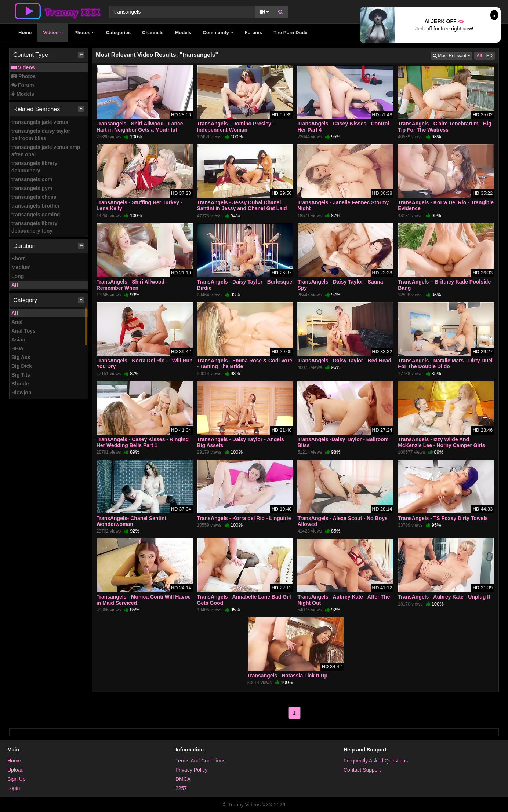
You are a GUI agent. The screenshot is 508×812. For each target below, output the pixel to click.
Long (18, 276)
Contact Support (362, 770)
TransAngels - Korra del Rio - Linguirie (244, 518)
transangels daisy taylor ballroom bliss (41, 135)
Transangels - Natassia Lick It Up (288, 676)
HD (489, 56)
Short (18, 259)
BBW (17, 348)
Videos (53, 32)
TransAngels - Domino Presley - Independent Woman (236, 127)
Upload (15, 770)
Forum (23, 85)
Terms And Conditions (200, 761)
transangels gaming (36, 215)
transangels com (32, 179)
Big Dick (22, 366)
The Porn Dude (290, 32)
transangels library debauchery (34, 167)
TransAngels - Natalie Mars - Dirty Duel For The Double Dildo (445, 363)
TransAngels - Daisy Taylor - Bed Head (344, 361)
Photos (84, 32)
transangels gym (32, 188)
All (15, 285)
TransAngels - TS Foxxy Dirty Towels (443, 518)
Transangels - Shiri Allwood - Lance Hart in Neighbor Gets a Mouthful (140, 127)
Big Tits (21, 375)
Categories (118, 32)
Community (218, 32)
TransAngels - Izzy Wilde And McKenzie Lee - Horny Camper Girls (441, 442)
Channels (153, 32)
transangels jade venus (40, 122)
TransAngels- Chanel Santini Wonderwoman (131, 521)
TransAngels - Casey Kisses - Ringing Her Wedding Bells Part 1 (143, 442)
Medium (21, 267)
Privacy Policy (191, 770)
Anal (17, 322)
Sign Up (17, 779)
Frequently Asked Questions (376, 761)
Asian (18, 340)
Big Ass (21, 357)
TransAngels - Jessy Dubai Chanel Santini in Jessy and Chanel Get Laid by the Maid (242, 208)
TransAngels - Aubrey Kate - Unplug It (444, 597)
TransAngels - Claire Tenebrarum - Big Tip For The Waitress (444, 127)
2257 (181, 788)
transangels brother (35, 206)
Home (25, 32)
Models (183, 32)
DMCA (183, 779)
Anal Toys (23, 331)
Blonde (20, 384)
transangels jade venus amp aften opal (46, 151)
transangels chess (34, 197)
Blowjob (21, 392)
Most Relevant (453, 55)
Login (14, 788)
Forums (253, 32)
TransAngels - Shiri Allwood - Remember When (132, 285)
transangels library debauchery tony (34, 227)
